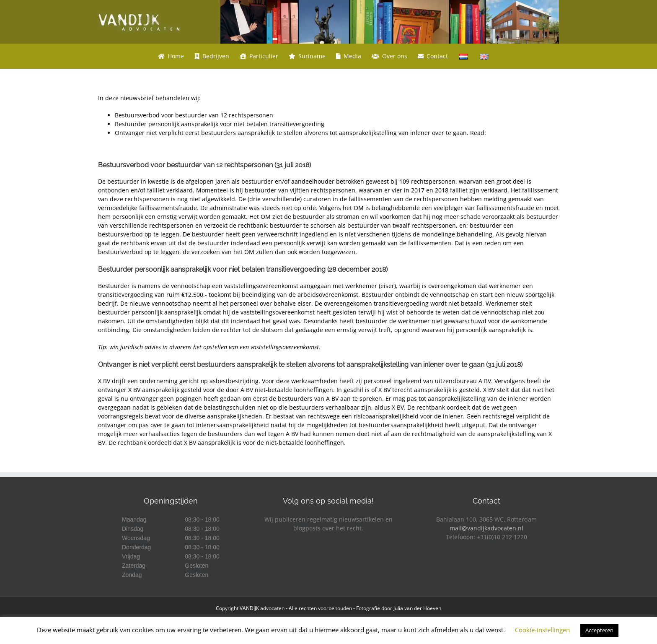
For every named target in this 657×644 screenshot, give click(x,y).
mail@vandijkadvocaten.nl (486, 528)
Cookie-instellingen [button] (542, 630)
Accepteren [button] (599, 630)
